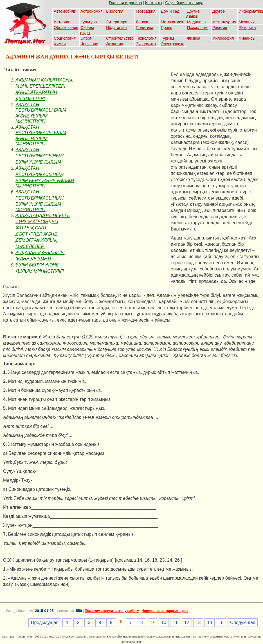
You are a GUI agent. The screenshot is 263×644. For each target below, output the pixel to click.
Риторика (247, 28)
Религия (220, 28)
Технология (146, 38)
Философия (223, 38)
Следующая (243, 622)
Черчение (89, 44)
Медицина (196, 22)
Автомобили (65, 11)
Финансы (247, 38)
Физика (194, 38)
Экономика (146, 44)
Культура (89, 22)
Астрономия (92, 11)
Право (167, 28)
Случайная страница (185, 3)
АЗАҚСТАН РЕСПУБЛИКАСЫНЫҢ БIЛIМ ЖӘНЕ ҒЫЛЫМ (39, 156)
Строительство (120, 38)
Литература (117, 22)
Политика (145, 28)
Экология (114, 44)
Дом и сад (170, 11)
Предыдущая (45, 622)
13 (198, 622)
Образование (66, 28)
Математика (172, 22)
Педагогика (116, 28)
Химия (60, 44)
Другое (219, 11)
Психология (198, 28)
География (146, 11)
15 (221, 622)
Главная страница (125, 3)
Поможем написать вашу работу (112, 611)
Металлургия (224, 22)
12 (187, 622)
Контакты (154, 3)
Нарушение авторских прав (165, 611)
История (61, 22)
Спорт (86, 38)
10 (164, 622)
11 (175, 622)
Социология (65, 38)
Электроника (173, 44)
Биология (115, 11)
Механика (248, 22)
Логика (142, 22)
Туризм (167, 38)
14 (210, 622)
